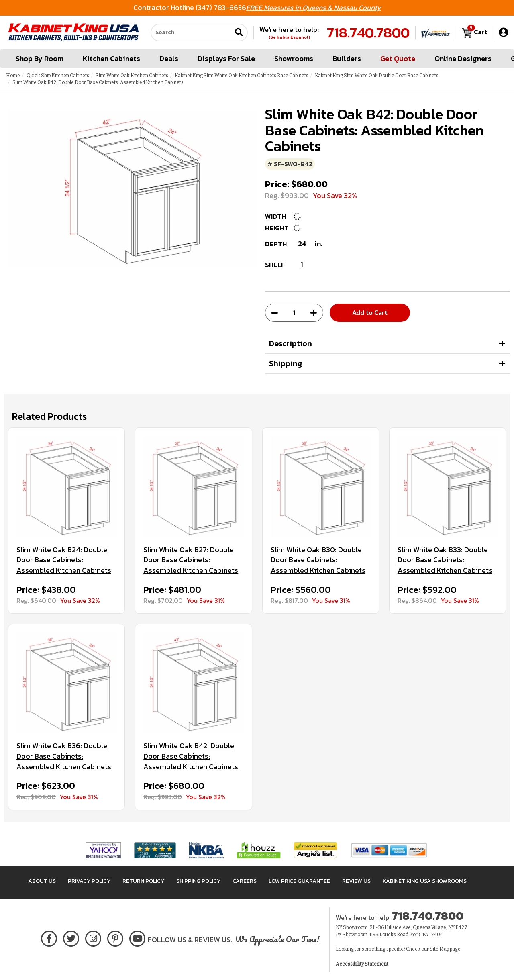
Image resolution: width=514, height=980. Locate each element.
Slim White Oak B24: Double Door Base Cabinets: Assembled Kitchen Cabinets (64, 560)
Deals (169, 58)
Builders (347, 58)
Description (291, 343)
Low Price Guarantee (299, 881)
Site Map (439, 949)
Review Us (356, 881)
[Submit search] (239, 33)
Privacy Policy (89, 881)
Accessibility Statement (362, 964)
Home (13, 76)
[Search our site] (191, 33)
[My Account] (503, 32)
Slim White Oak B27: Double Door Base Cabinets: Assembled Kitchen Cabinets (191, 560)
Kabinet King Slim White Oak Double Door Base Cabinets (377, 76)
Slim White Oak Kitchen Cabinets (132, 76)
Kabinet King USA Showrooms (425, 881)
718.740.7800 (368, 33)
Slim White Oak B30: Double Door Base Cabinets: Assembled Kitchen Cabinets (318, 560)
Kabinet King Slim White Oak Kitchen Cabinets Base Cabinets (242, 76)
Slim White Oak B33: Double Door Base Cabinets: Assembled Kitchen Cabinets (445, 560)
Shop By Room (40, 58)
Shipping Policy (198, 881)
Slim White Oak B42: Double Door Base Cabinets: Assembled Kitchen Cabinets (191, 756)
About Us (42, 881)
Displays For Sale (226, 58)
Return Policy (143, 881)
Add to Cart (370, 312)
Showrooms (294, 58)
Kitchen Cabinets (111, 58)
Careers (245, 881)
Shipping (286, 363)
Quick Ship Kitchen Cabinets (58, 76)
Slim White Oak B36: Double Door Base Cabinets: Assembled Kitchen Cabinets (64, 756)
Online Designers (463, 58)
